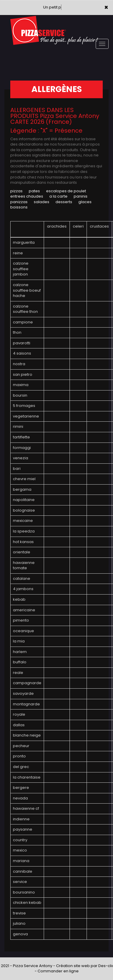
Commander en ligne (58, 971)
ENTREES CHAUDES (27, 196)
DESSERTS (64, 202)
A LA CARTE (58, 196)
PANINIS (81, 196)
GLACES (85, 202)
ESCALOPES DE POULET (66, 191)
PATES (34, 191)
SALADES (42, 202)
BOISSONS (19, 207)
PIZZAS (16, 191)
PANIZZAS (19, 202)
